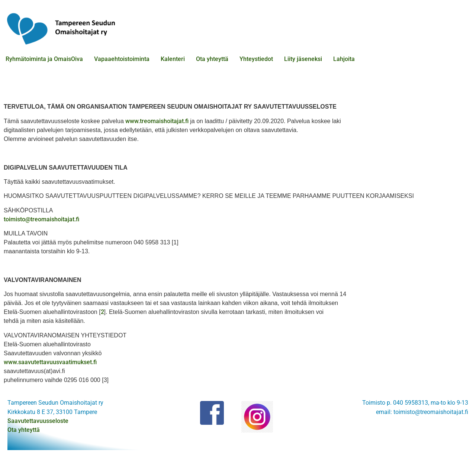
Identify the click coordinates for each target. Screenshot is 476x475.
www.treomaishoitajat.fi (158, 121)
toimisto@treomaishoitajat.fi (41, 219)
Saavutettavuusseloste (38, 421)
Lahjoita (344, 59)
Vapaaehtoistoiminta (122, 59)
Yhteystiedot (256, 59)
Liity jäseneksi (303, 59)
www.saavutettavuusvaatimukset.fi (50, 362)
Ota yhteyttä (212, 59)
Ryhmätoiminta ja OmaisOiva (44, 59)
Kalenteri (173, 59)
